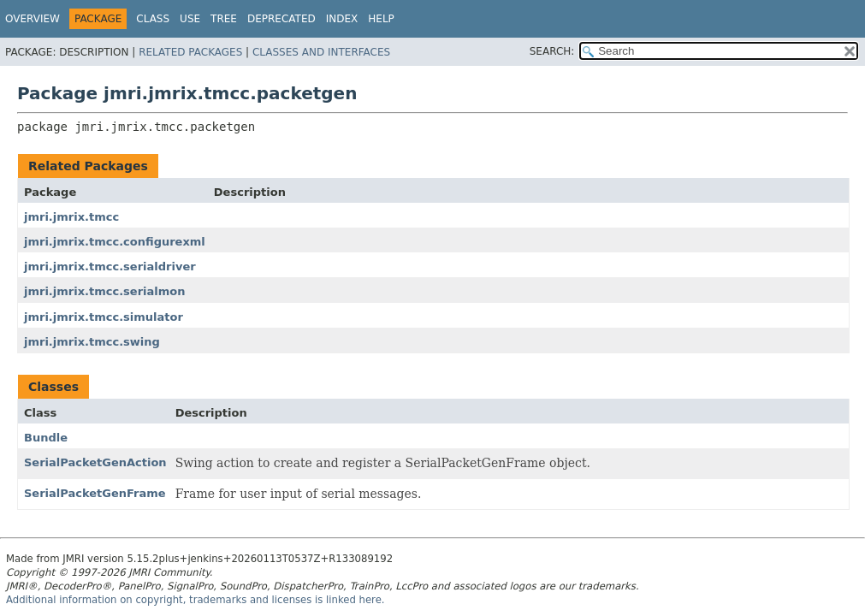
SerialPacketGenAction (95, 462)
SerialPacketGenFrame (95, 493)
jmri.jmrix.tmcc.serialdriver (110, 267)
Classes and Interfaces (321, 52)
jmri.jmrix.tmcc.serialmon (105, 291)
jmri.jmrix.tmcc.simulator (104, 317)
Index (342, 19)
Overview (33, 19)
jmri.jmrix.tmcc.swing (92, 342)
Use (190, 19)
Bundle (46, 438)
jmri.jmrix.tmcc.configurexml (115, 242)
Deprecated (281, 19)
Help (381, 19)
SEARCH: (552, 51)
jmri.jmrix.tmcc (71, 217)
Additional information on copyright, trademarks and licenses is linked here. (196, 600)
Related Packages (190, 52)
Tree (224, 19)
